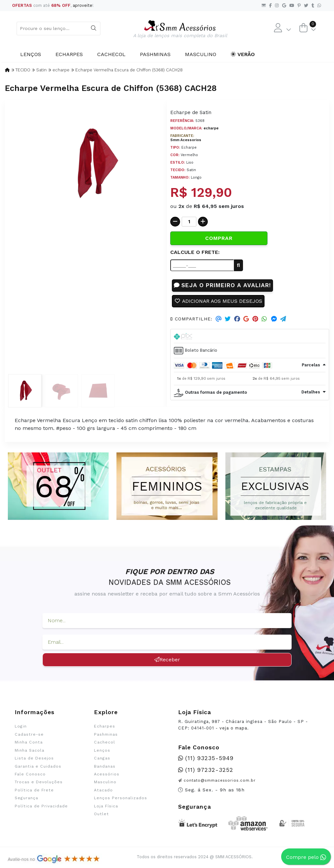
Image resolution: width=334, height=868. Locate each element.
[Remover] (175, 222)
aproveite (83, 5)
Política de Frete (34, 790)
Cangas (102, 758)
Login (21, 727)
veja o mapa (233, 728)
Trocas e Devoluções (39, 782)
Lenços (31, 54)
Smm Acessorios (186, 140)
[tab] (250, 336)
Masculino (201, 54)
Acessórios (107, 774)
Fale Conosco (30, 774)
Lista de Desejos (34, 758)
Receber (167, 660)
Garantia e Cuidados (38, 766)
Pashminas (155, 54)
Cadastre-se (29, 734)
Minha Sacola (30, 750)
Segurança (26, 798)
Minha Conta (29, 743)
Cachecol (111, 54)
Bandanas (105, 766)
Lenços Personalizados (121, 798)
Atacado (103, 790)
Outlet (101, 814)
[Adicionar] (203, 222)
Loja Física (106, 806)
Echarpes (69, 54)
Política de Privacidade (41, 806)
